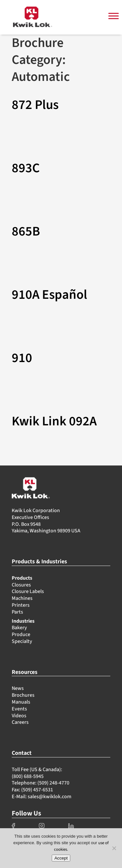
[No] (114, 848)
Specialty (22, 641)
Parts (17, 612)
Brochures (23, 695)
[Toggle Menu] (114, 16)
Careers (20, 722)
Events (19, 709)
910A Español (49, 295)
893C (26, 168)
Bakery (19, 628)
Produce (21, 634)
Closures (21, 585)
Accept (61, 858)
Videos (19, 716)
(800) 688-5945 (28, 776)
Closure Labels (28, 591)
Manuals (21, 702)
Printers (21, 605)
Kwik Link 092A (54, 421)
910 (22, 358)
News (18, 688)
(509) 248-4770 (53, 783)
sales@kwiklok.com (49, 797)
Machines (22, 598)
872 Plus (35, 105)
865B (26, 232)
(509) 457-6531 (37, 790)
